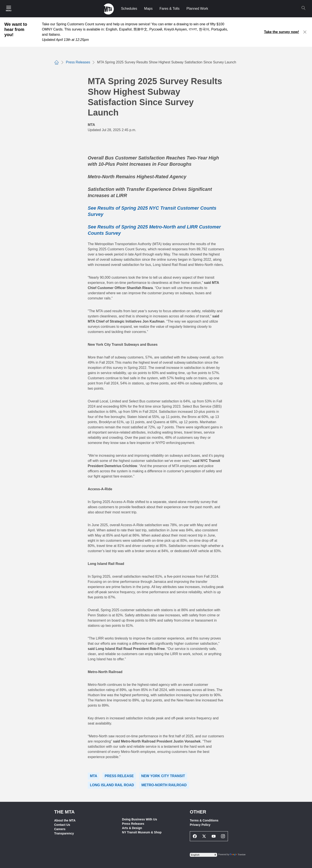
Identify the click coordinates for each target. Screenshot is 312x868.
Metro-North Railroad (164, 785)
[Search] (303, 8)
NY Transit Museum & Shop (142, 832)
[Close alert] (305, 32)
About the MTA (65, 820)
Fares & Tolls (169, 9)
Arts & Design (132, 828)
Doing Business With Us (140, 819)
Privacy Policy (200, 825)
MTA (93, 776)
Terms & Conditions (204, 820)
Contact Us (62, 825)
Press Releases (133, 824)
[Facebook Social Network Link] (195, 836)
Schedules (129, 9)
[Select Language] (203, 855)
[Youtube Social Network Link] (214, 836)
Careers (60, 829)
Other (198, 812)
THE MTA (64, 812)
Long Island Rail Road (112, 785)
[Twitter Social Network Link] (204, 836)
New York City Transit (163, 776)
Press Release (119, 776)
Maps (148, 9)
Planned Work (197, 9)
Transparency (64, 833)
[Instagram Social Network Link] (223, 836)
